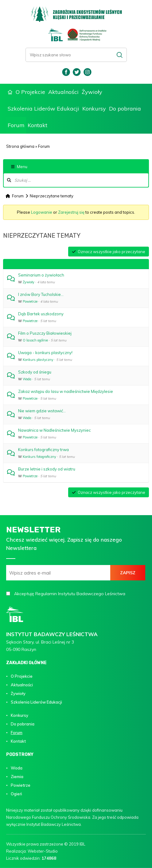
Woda (27, 379)
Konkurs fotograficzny (39, 457)
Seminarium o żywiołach (41, 275)
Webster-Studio (43, 851)
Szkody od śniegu (35, 372)
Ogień (16, 794)
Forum (16, 125)
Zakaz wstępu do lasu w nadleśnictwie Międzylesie (66, 391)
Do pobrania (125, 109)
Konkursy (94, 109)
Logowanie (42, 212)
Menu (19, 167)
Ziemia (17, 777)
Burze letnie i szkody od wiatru (47, 469)
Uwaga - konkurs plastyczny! (45, 353)
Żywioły (92, 92)
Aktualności (63, 92)
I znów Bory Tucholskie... (41, 294)
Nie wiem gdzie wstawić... (42, 411)
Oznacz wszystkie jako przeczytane (109, 252)
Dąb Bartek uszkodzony (41, 314)
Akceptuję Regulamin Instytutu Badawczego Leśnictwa (70, 594)
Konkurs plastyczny (38, 360)
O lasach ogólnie (35, 340)
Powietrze (30, 301)
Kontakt (37, 125)
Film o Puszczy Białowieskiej (45, 333)
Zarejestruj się (71, 212)
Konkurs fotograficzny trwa (43, 450)
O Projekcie (30, 92)
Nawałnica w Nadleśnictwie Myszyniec (55, 430)
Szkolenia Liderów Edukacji (43, 109)
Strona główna (10, 92)
